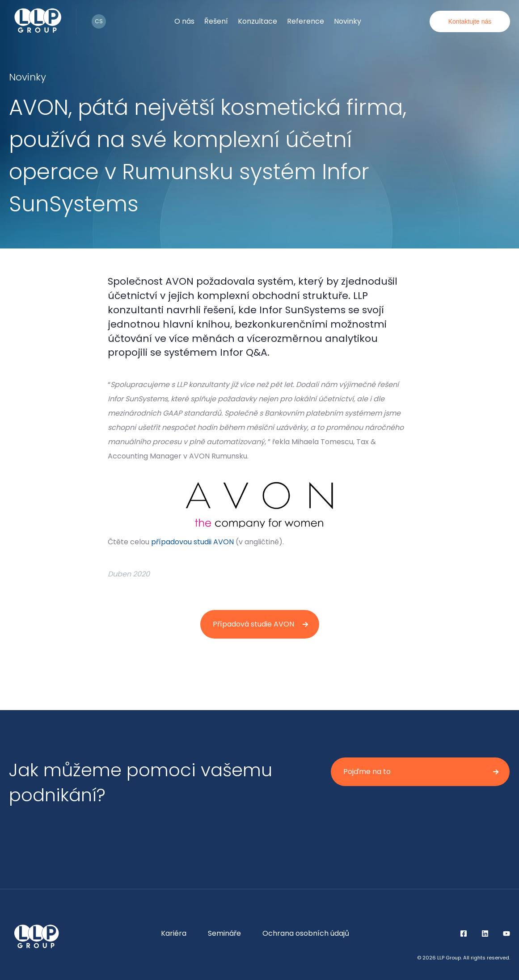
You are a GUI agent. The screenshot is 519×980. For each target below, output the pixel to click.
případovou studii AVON (192, 542)
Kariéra (174, 933)
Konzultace (257, 21)
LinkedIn (485, 934)
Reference (306, 21)
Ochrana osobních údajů (306, 933)
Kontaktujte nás (470, 21)
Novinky (348, 21)
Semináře (224, 933)
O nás (184, 21)
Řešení (216, 21)
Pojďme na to (367, 772)
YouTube (506, 934)
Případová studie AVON (253, 624)
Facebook (464, 934)
